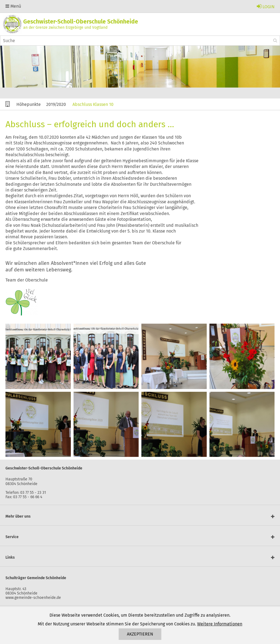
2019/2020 (56, 104)
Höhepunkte (29, 104)
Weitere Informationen (220, 624)
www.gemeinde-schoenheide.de (33, 598)
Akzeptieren (140, 634)
